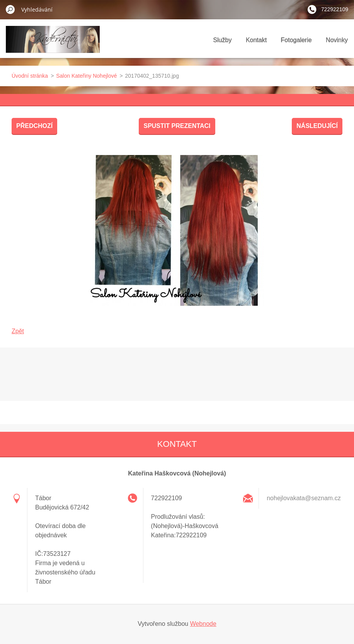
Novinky (337, 40)
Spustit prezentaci (177, 126)
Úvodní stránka (30, 76)
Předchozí (34, 126)
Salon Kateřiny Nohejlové (86, 76)
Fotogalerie (296, 40)
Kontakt (256, 40)
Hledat (10, 9)
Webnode (203, 624)
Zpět (18, 331)
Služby (222, 40)
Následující (317, 126)
